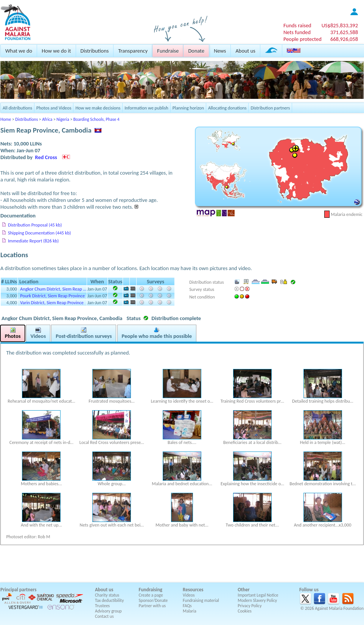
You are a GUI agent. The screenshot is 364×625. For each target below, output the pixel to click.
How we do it (56, 51)
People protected (303, 39)
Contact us (104, 616)
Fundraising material (201, 600)
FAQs (187, 606)
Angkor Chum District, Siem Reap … (53, 289)
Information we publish (146, 108)
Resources (193, 590)
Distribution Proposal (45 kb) (35, 225)
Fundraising (151, 590)
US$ (340, 25)
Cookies (245, 611)
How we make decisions (98, 108)
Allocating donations (227, 108)
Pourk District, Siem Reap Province (52, 296)
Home (6, 119)
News (220, 51)
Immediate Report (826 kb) (33, 241)
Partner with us (152, 606)
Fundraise (168, 51)
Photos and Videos (54, 108)
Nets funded (297, 32)
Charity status (107, 595)
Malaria (190, 611)
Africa (47, 119)
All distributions (17, 108)
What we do (19, 51)
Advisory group (108, 611)
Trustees (102, 606)
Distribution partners (270, 108)
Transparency (133, 51)
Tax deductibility (109, 600)
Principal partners (18, 590)
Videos (189, 595)
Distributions (95, 51)
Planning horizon (188, 108)
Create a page (151, 595)
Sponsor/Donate (153, 600)
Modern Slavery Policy (257, 600)
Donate (196, 51)
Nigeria (63, 119)
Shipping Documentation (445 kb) (40, 233)
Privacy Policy (250, 606)
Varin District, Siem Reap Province (52, 302)
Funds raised (297, 25)
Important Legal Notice (258, 595)
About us (245, 51)
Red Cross (46, 157)
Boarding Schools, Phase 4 (96, 119)
